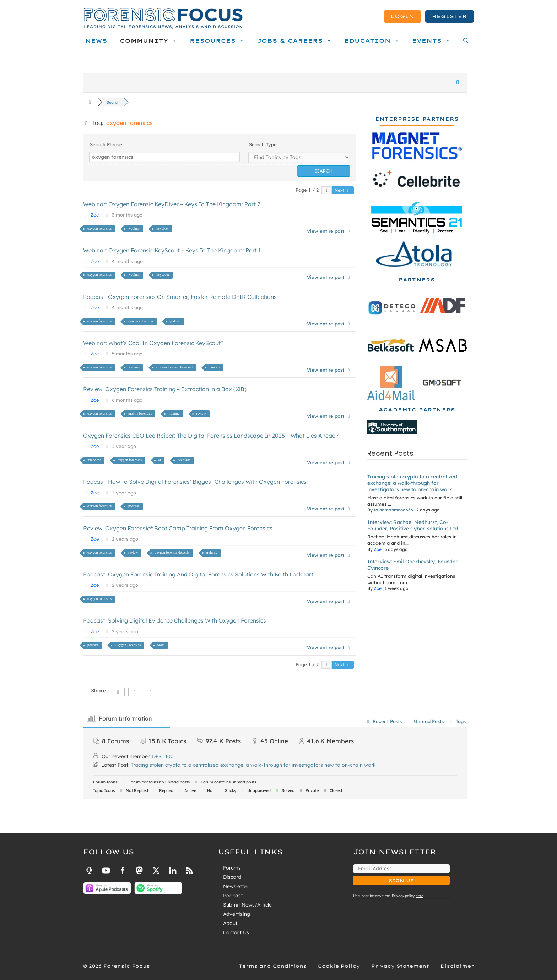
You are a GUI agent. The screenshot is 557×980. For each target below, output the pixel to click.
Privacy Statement (400, 966)
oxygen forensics (99, 228)
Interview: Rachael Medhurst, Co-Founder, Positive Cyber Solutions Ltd (413, 525)
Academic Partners (417, 410)
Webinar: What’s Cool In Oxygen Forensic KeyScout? (153, 343)
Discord (232, 877)
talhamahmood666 (393, 510)
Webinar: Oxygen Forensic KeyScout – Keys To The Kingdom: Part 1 (172, 250)
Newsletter (236, 886)
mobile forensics (140, 413)
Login (402, 16)
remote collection (141, 321)
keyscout (163, 275)
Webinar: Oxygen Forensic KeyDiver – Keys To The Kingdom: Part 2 (172, 204)
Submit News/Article (247, 905)
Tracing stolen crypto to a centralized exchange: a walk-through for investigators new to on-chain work (412, 483)
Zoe (95, 215)
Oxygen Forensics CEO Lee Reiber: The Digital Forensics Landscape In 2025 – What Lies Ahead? (211, 436)
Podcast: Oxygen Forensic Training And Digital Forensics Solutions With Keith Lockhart (198, 574)
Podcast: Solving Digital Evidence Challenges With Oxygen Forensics (175, 620)
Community (150, 41)
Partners (417, 280)
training (174, 413)
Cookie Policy (339, 966)
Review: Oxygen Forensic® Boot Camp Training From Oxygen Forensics (178, 528)
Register (449, 16)
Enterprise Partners (417, 119)
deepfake (184, 460)
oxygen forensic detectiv (172, 552)
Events (433, 41)
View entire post (329, 231)
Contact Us (236, 932)
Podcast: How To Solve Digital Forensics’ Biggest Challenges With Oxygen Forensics (195, 482)
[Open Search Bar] (464, 41)
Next (342, 190)
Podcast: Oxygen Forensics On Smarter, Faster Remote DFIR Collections (180, 297)
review (201, 413)
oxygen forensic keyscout (174, 367)
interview (94, 460)
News (96, 41)
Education (374, 41)
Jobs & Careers (296, 41)
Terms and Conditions (273, 966)
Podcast (233, 896)
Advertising (237, 914)
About (230, 923)
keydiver (163, 228)
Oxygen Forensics (128, 645)
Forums (232, 868)
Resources (219, 41)
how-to (214, 367)
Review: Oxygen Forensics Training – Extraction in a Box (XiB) (165, 389)
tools (161, 645)
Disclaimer (457, 966)
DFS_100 (163, 756)
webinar (134, 228)
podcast (175, 321)
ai (160, 460)
